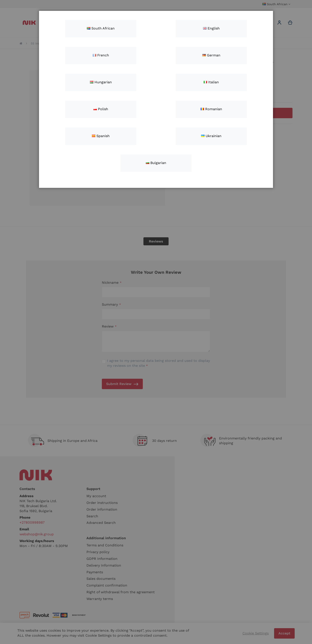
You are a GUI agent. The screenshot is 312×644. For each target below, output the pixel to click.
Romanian (211, 109)
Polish (101, 109)
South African (101, 28)
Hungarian (101, 82)
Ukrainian (211, 136)
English (211, 28)
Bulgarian (156, 163)
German (211, 55)
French (101, 55)
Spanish (101, 136)
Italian (211, 82)
